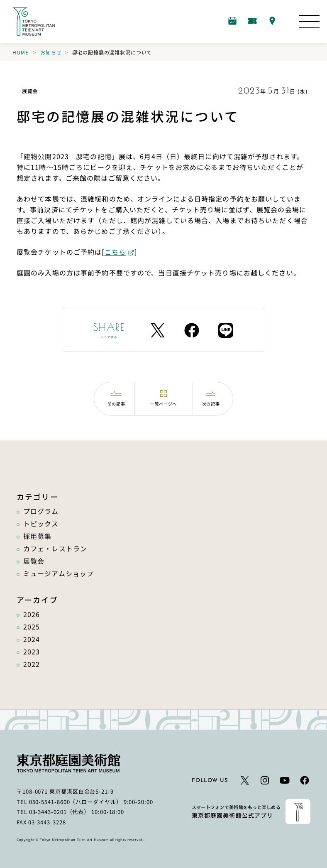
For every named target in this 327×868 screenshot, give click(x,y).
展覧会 (34, 561)
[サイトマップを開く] (309, 22)
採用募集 (37, 536)
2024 (32, 639)
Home (20, 52)
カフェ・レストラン (55, 548)
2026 (32, 614)
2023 (32, 652)
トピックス (41, 524)
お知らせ (51, 52)
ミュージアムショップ (59, 573)
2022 (32, 664)
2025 (32, 627)
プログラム (41, 511)
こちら (115, 252)
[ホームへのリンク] (34, 22)
